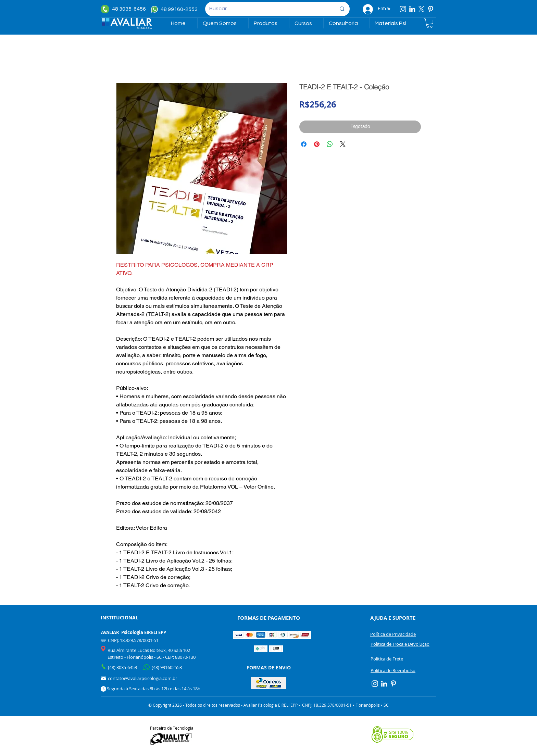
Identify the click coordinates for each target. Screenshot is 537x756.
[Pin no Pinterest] (317, 144)
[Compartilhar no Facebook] (304, 144)
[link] (429, 23)
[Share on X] (343, 144)
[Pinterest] (431, 9)
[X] (421, 9)
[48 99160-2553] (175, 9)
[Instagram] (403, 9)
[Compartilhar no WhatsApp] (330, 144)
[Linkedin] (412, 9)
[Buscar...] (267, 9)
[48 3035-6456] (125, 9)
